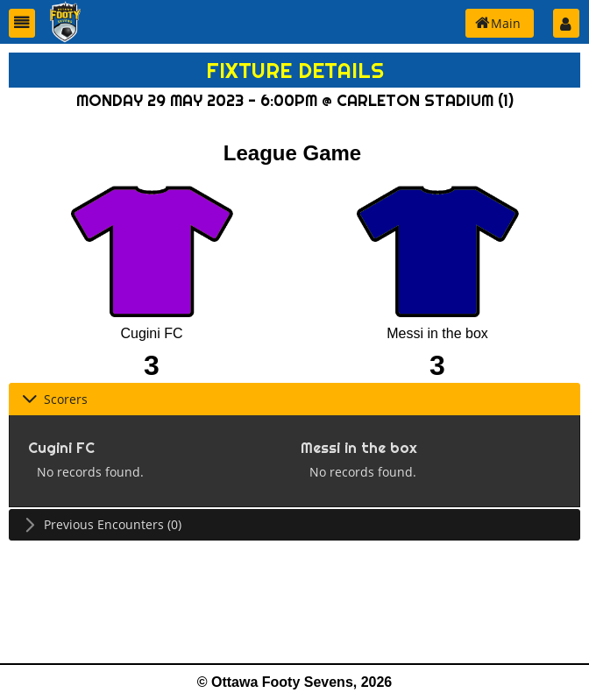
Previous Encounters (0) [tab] (102, 524)
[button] (22, 23)
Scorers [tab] (55, 399)
